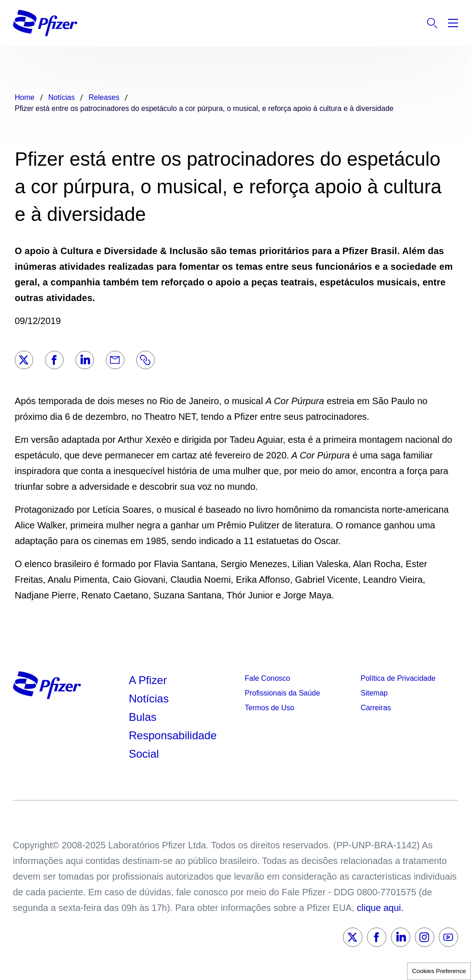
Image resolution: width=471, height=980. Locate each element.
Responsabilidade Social (173, 745)
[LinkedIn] (85, 360)
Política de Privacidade (398, 678)
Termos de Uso (270, 708)
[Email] (115, 360)
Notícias (150, 699)
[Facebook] (54, 360)
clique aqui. (380, 908)
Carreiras (376, 708)
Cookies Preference (439, 971)
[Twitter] (24, 360)
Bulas (144, 717)
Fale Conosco (268, 678)
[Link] (145, 360)
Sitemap (374, 693)
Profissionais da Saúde (283, 693)
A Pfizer (148, 680)
